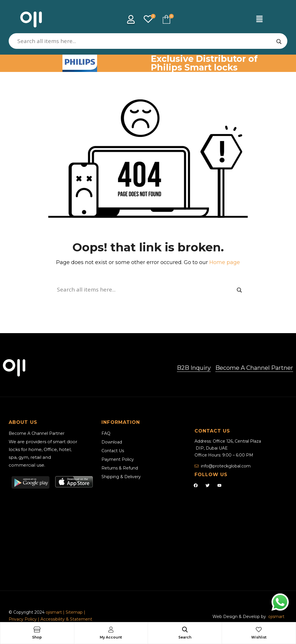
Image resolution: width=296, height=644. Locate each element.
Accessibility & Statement (66, 619)
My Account (111, 637)
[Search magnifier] (279, 42)
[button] (259, 19)
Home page (225, 262)
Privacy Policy (23, 619)
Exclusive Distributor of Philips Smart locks (204, 63)
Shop (37, 637)
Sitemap (75, 612)
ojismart (54, 612)
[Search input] (145, 41)
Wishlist (259, 637)
